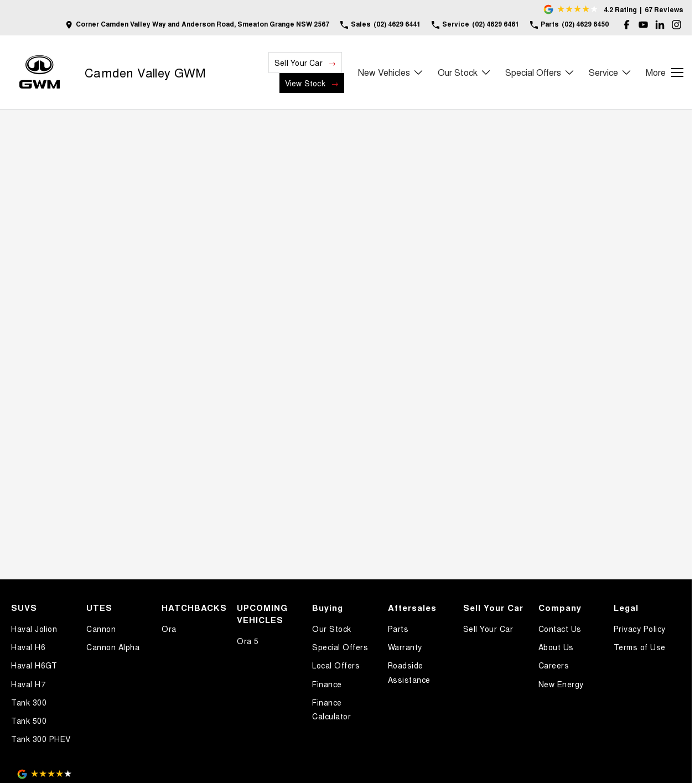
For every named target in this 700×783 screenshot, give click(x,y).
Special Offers (340, 647)
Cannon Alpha (113, 647)
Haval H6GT (34, 665)
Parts (398, 629)
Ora (169, 629)
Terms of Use (640, 647)
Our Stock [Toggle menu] (465, 72)
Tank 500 (29, 720)
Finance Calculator (331, 709)
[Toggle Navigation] (665, 72)
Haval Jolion (34, 629)
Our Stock (332, 629)
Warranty (405, 647)
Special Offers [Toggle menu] (540, 72)
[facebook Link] (627, 25)
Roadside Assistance (409, 672)
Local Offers (336, 665)
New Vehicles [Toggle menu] (391, 72)
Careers (554, 665)
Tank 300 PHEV (41, 739)
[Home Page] (40, 72)
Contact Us (560, 629)
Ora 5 (248, 641)
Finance (327, 684)
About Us (556, 647)
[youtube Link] (643, 25)
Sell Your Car (299, 63)
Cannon (101, 629)
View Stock (305, 83)
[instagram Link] (676, 25)
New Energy (561, 684)
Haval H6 (28, 647)
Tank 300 (29, 702)
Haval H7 (28, 684)
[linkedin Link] (660, 25)
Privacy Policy (640, 629)
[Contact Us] (197, 25)
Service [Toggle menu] (610, 72)
